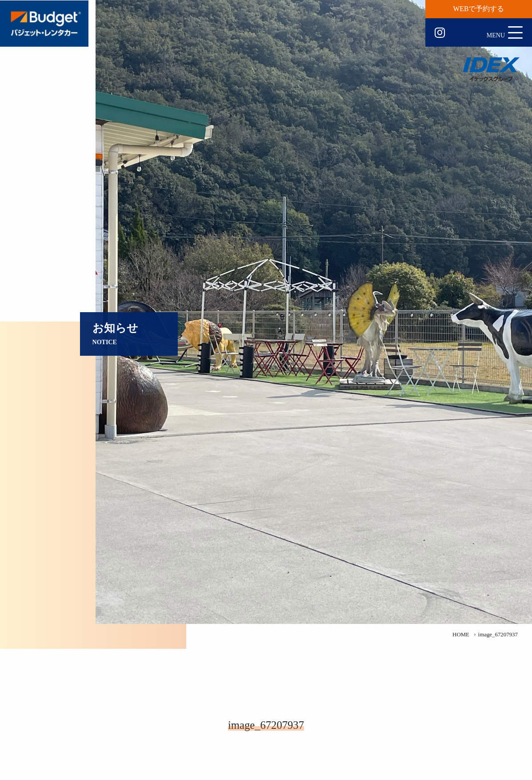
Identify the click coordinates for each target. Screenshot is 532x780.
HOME (461, 635)
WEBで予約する (479, 9)
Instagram (440, 33)
